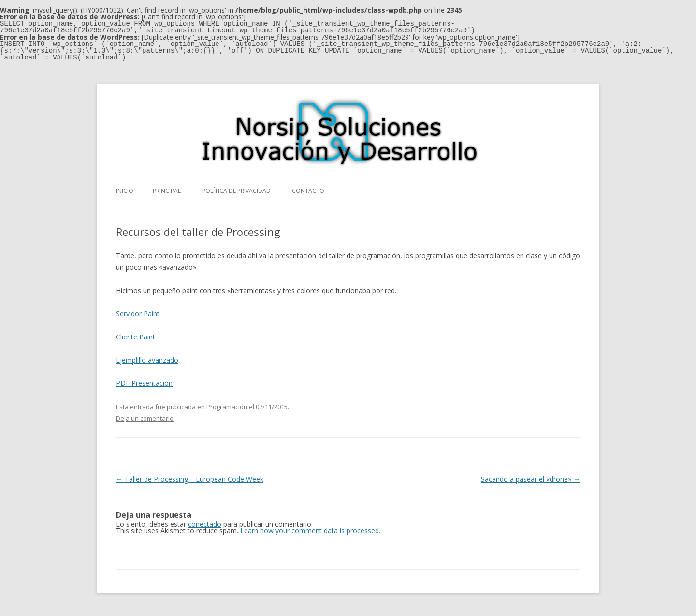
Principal (167, 191)
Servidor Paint (138, 314)
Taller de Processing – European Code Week (190, 479)
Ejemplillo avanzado (147, 360)
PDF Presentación (144, 383)
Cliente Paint (136, 337)
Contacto (308, 191)
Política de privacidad (236, 191)
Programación (227, 407)
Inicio (125, 191)
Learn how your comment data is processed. (310, 531)
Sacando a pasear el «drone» (530, 479)
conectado (205, 524)
